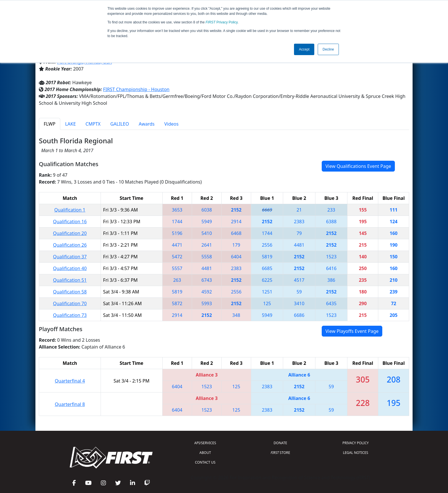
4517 (299, 280)
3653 (177, 210)
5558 (207, 257)
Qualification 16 (70, 222)
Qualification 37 (70, 257)
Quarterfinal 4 (70, 381)
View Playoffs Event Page (352, 331)
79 (299, 233)
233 (331, 210)
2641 (207, 245)
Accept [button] (304, 49)
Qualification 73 (70, 315)
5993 (207, 303)
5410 (207, 233)
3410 (299, 303)
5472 (177, 257)
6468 (236, 233)
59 (299, 292)
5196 (177, 233)
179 (236, 245)
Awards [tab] (147, 124)
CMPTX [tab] (93, 124)
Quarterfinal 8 (70, 404)
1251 (267, 292)
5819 (267, 257)
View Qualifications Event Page (358, 166)
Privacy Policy (222, 22)
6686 (299, 315)
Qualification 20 (70, 233)
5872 (177, 303)
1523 (331, 257)
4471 (177, 245)
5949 (207, 222)
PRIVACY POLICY (355, 443)
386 (331, 280)
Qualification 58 (70, 292)
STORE (280, 453)
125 (267, 303)
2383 (299, 222)
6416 (331, 268)
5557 (177, 268)
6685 (267, 268)
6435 (331, 303)
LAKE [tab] (70, 124)
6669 (267, 210)
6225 (267, 280)
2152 (236, 210)
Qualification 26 (70, 245)
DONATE (280, 443)
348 (236, 315)
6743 (207, 280)
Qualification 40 (70, 268)
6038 (207, 210)
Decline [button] (328, 49)
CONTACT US (205, 462)
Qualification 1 (70, 210)
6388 (331, 222)
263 (177, 280)
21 (299, 210)
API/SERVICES (205, 443)
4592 (207, 292)
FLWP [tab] (50, 124)
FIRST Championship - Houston (136, 89)
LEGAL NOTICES (356, 453)
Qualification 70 (70, 303)
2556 (267, 245)
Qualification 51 (70, 280)
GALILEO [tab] (120, 124)
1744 (177, 222)
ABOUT (205, 453)
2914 (236, 222)
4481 (299, 245)
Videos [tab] (171, 124)
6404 (236, 257)
